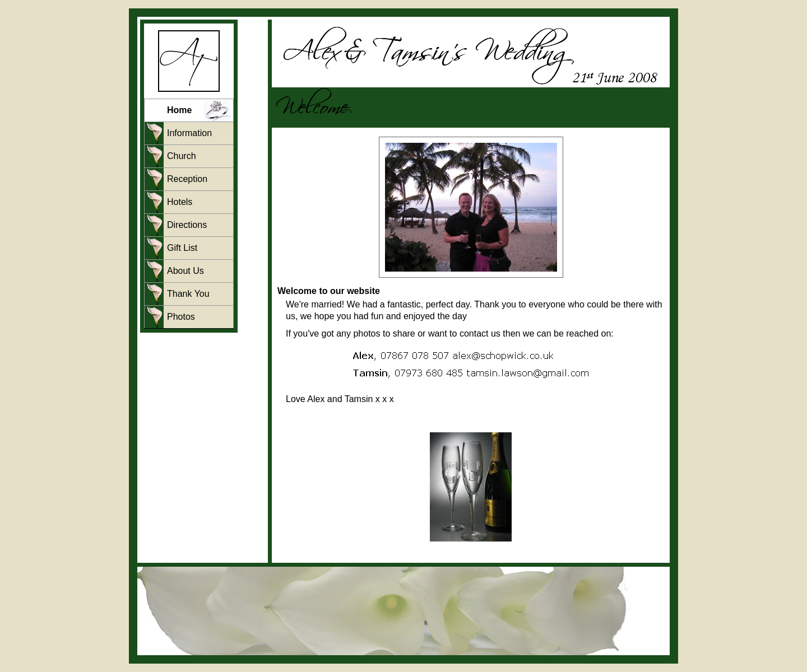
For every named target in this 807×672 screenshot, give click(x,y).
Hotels (180, 202)
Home (179, 110)
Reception (187, 179)
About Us (185, 271)
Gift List (182, 248)
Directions (187, 225)
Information (189, 133)
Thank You (188, 294)
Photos (181, 317)
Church (182, 156)
